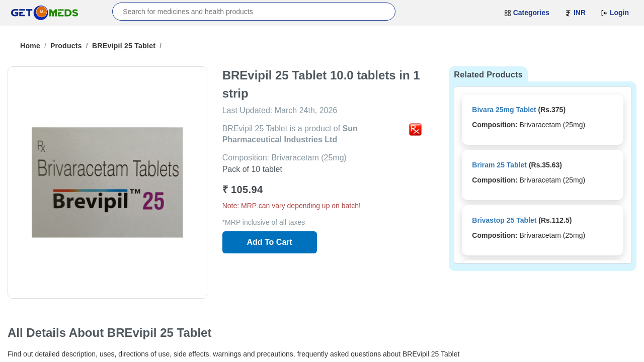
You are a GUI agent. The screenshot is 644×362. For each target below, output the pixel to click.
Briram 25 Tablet (499, 165)
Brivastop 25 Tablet (504, 220)
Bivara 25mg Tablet (504, 110)
